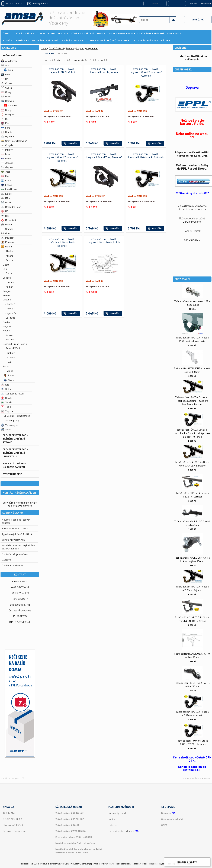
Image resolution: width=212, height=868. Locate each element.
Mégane (7, 326)
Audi (5, 65)
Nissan (7, 224)
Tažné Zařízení (12, 55)
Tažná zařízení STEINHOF (70, 819)
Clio (5, 269)
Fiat (5, 123)
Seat (6, 385)
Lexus (6, 194)
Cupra (6, 88)
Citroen (7, 83)
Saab (9, 380)
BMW (6, 74)
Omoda (7, 229)
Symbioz (10, 353)
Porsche (7, 242)
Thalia (9, 362)
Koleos (6, 295)
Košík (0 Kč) (198, 19)
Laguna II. (11, 308)
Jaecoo (7, 163)
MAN (5, 198)
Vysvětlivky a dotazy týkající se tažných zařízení (18, 547)
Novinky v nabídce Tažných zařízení (76, 843)
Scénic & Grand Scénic (15, 344)
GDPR (164, 825)
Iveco (6, 158)
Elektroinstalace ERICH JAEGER (74, 837)
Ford (6, 128)
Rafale (9, 335)
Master (7, 322)
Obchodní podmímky (13, 565)
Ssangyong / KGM (12, 393)
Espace (7, 278)
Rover (9, 375)
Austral (10, 260)
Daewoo (7, 101)
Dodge (7, 110)
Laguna (7, 299)
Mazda (7, 202)
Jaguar (7, 167)
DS (5, 119)
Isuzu (6, 154)
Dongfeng (8, 114)
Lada (6, 180)
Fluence (10, 282)
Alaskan (10, 251)
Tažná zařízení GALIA (67, 825)
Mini (5, 216)
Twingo (9, 371)
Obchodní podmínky (173, 819)
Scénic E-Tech (13, 348)
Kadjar (9, 287)
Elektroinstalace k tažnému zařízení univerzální (15, 453)
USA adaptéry (11, 420)
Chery (6, 92)
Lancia (7, 185)
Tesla (6, 407)
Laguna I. (10, 304)
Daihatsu (11, 105)
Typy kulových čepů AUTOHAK (18, 534)
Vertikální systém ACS (14, 540)
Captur (7, 265)
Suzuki (7, 398)
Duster (9, 273)
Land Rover (9, 189)
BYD (5, 79)
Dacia (6, 96)
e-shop (187, 778)
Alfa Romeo (9, 61)
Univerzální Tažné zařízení (17, 416)
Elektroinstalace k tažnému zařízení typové (15, 439)
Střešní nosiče (12, 474)
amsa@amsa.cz (41, 3)
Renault (7, 246)
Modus (6, 330)
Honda (7, 132)
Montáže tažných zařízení (15, 554)
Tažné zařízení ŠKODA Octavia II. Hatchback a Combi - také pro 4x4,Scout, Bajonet (192, 401)
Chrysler (7, 145)
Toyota (7, 411)
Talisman (10, 357)
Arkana (9, 256)
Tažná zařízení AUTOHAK (15, 528)
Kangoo (7, 291)
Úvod (44, 48)
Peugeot (8, 238)
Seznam (62, 53)
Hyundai (7, 136)
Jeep (6, 172)
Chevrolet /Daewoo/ (14, 141)
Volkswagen (9, 425)
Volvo (6, 429)
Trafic (6, 366)
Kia (5, 176)
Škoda (7, 402)
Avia (8, 70)
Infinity (7, 150)
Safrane (10, 339)
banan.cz (205, 778)
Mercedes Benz (11, 207)
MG (5, 211)
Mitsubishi (8, 220)
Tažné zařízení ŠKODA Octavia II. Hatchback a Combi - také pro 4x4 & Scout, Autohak (192, 433)
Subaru (7, 389)
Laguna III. (11, 313)
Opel (5, 233)
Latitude (10, 318)
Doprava (7, 560)
